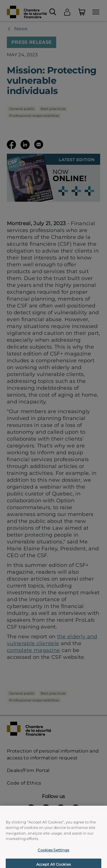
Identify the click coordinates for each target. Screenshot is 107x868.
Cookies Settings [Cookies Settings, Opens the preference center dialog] (53, 853)
